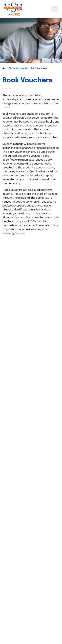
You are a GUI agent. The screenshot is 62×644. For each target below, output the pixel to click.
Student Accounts (18, 69)
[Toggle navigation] (55, 9)
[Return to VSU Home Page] (4, 69)
